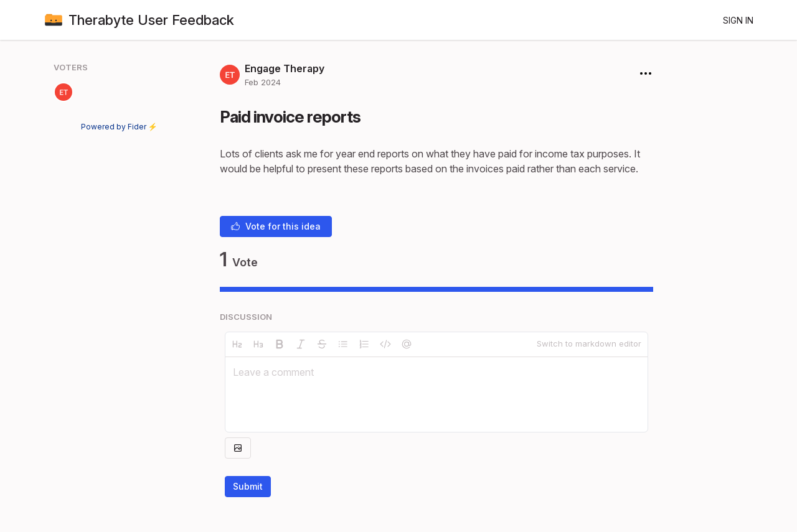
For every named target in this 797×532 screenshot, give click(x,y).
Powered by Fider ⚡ (119, 127)
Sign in (738, 20)
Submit (248, 486)
